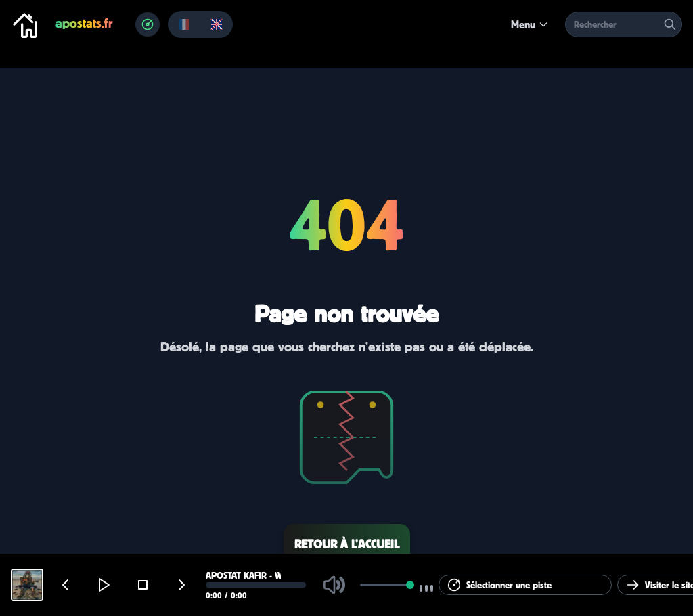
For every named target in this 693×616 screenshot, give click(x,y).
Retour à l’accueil (347, 544)
